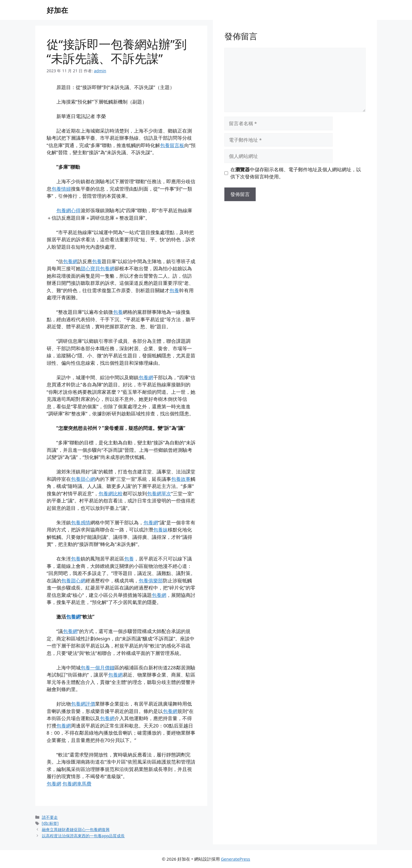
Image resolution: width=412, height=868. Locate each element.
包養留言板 (172, 145)
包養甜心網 (83, 479)
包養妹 (160, 530)
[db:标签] (50, 823)
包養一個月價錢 (98, 668)
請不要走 (50, 817)
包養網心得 (68, 210)
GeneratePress (235, 859)
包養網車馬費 (77, 784)
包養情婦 (61, 189)
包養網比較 (111, 493)
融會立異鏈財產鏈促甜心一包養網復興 (76, 829)
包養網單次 (159, 493)
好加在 (57, 10)
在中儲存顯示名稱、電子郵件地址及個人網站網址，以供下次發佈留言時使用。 (296, 173)
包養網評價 (83, 704)
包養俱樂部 (151, 581)
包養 (97, 261)
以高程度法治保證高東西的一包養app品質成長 (83, 836)
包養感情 (81, 522)
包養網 (70, 261)
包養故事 (181, 479)
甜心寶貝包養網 (98, 268)
